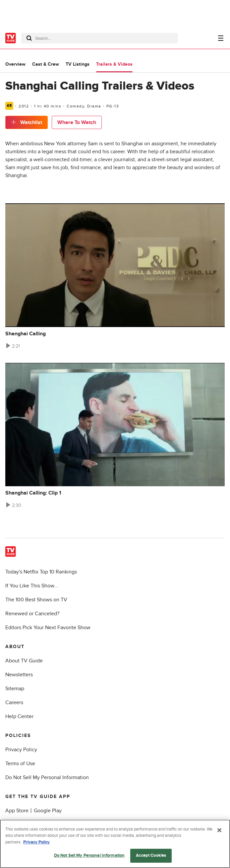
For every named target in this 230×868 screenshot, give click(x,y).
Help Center (19, 716)
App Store (17, 811)
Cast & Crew (46, 64)
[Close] (219, 830)
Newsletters (19, 675)
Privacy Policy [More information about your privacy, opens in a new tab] (36, 842)
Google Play (48, 811)
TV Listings (78, 64)
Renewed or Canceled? (32, 614)
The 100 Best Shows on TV (36, 600)
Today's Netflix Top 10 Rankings (41, 572)
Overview (15, 64)
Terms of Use (20, 764)
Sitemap (15, 689)
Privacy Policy (21, 750)
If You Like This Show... (32, 586)
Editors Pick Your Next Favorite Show (48, 628)
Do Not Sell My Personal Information (47, 777)
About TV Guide (24, 661)
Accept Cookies (151, 855)
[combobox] (100, 38)
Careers (14, 702)
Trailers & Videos (114, 64)
